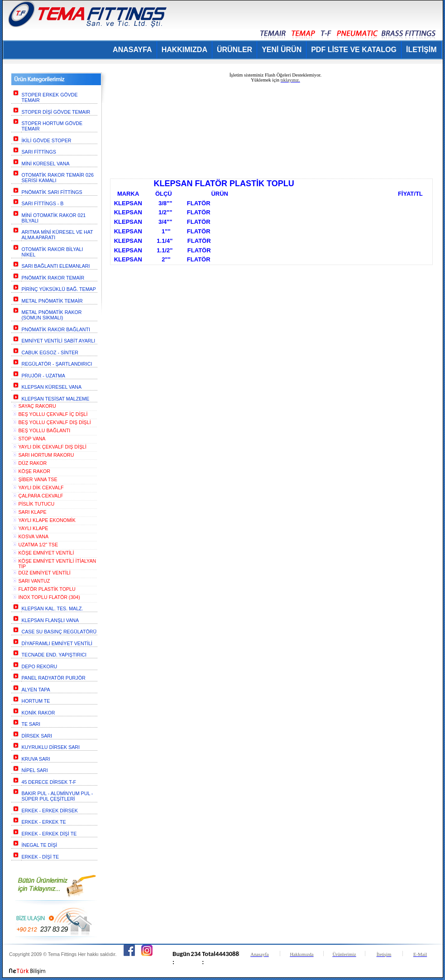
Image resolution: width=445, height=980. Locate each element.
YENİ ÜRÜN (282, 50)
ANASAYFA (132, 50)
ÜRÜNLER (234, 50)
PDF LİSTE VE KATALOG (354, 50)
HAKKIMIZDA (184, 50)
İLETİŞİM (421, 50)
